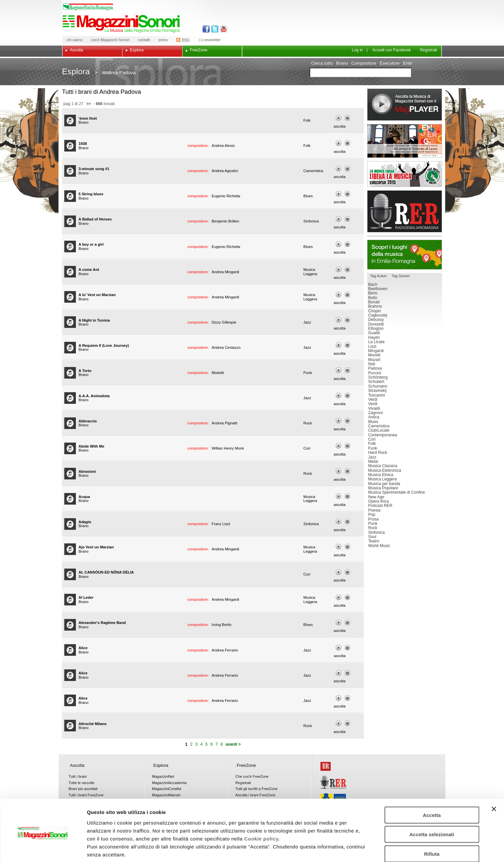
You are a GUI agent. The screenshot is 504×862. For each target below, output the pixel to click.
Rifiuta (432, 827)
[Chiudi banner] (494, 782)
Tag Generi (401, 276)
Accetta (432, 788)
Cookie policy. (262, 811)
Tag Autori (378, 276)
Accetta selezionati (432, 807)
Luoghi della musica (405, 255)
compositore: (198, 146)
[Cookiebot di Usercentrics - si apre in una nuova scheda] (43, 849)
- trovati (103, 104)
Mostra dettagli (349, 849)
